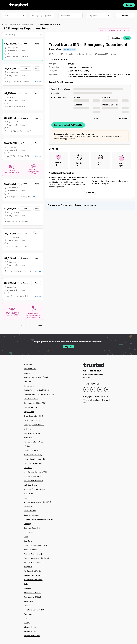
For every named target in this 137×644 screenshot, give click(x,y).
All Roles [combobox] (8, 14)
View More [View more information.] (90, 191)
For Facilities (106, 4)
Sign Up (129, 4)
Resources (75, 4)
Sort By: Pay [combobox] (10, 33)
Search (125, 14)
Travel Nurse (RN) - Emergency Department (88, 43)
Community (91, 4)
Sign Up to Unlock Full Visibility (68, 124)
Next (40, 324)
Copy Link (25, 42)
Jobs (50, 4)
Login (117, 4)
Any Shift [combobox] (93, 14)
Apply (37, 42)
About (61, 4)
